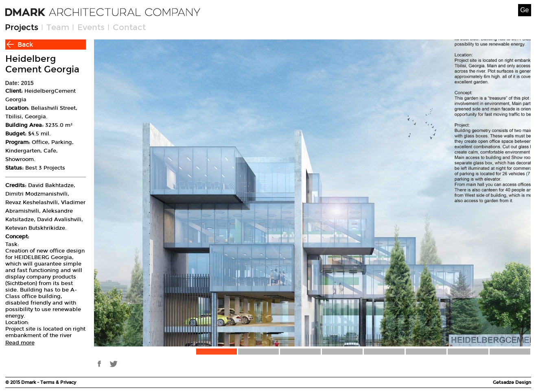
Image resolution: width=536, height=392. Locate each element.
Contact (129, 27)
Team (58, 27)
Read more (20, 343)
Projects (22, 27)
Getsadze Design (512, 382)
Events (91, 27)
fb (99, 364)
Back (25, 45)
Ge (524, 10)
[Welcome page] (103, 12)
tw (113, 364)
